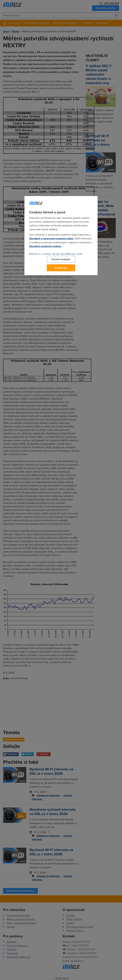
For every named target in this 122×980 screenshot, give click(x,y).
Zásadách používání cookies (45, 246)
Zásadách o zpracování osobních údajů (51, 238)
